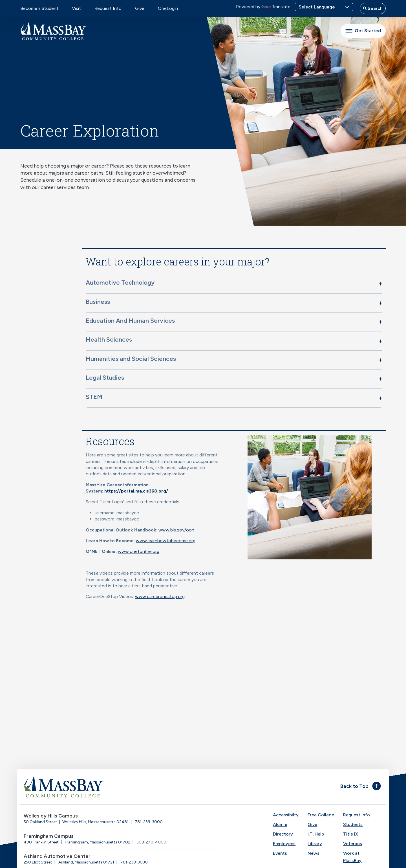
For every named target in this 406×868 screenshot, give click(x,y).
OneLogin (168, 8)
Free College (321, 815)
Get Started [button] (363, 31)
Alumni (280, 824)
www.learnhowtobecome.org (166, 541)
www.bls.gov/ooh (176, 530)
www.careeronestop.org (160, 596)
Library (315, 844)
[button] (234, 284)
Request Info (108, 8)
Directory (283, 834)
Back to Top (354, 786)
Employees (284, 844)
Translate (276, 7)
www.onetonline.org (139, 551)
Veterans (353, 844)
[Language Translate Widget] (324, 7)
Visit (76, 8)
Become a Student (39, 8)
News (314, 853)
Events (280, 853)
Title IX (351, 834)
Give (140, 8)
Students (353, 824)
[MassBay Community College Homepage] (53, 31)
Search (375, 8)
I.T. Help (316, 834)
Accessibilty (286, 815)
